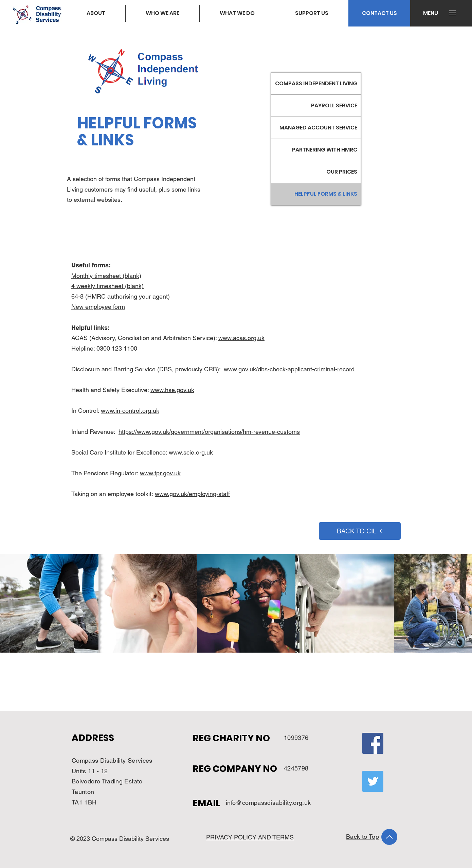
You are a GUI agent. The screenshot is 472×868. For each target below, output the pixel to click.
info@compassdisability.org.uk (268, 803)
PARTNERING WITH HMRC (325, 150)
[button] (430, 13)
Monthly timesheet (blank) (106, 276)
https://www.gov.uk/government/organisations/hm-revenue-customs (209, 432)
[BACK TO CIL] (360, 531)
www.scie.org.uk (191, 452)
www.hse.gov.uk (172, 390)
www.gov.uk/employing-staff (192, 494)
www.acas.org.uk (241, 338)
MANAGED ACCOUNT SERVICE (318, 128)
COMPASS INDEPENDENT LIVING (316, 83)
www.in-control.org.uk (130, 411)
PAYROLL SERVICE (334, 105)
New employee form (98, 307)
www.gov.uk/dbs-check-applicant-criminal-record (289, 369)
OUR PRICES (342, 172)
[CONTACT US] (379, 13)
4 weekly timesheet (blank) (107, 286)
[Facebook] (373, 743)
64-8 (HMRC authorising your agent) (121, 296)
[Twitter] (373, 781)
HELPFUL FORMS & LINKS (326, 194)
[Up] (389, 837)
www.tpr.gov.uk (160, 473)
